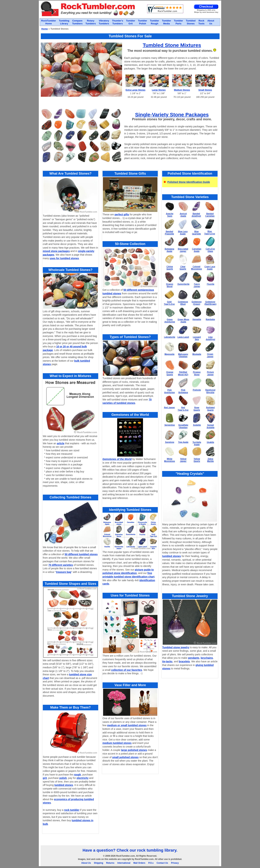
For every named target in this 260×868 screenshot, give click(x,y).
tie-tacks (167, 661)
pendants (194, 658)
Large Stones (159, 90)
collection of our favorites (127, 670)
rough (77, 775)
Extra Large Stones (136, 90)
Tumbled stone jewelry (176, 647)
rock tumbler (72, 810)
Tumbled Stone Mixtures (172, 45)
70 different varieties (61, 565)
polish (63, 778)
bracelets (184, 661)
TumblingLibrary (64, 22)
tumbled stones (64, 785)
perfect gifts (122, 214)
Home (45, 29)
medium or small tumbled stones (127, 725)
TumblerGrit (131, 22)
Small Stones (205, 90)
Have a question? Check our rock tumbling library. (130, 850)
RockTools (201, 22)
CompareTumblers (77, 22)
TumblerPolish (142, 22)
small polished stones (125, 757)
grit (45, 778)
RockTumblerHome (49, 22)
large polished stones (134, 750)
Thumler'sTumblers (118, 22)
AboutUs (211, 22)
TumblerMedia (166, 22)
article (61, 443)
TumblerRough (155, 22)
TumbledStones (191, 22)
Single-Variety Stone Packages (172, 115)
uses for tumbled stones (64, 258)
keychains (207, 658)
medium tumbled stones (117, 743)
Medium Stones (182, 90)
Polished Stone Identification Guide (189, 182)
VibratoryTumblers (104, 22)
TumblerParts (178, 22)
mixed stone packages (56, 251)
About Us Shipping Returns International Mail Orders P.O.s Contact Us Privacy (130, 863)
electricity (82, 778)
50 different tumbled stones (81, 554)
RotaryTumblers (91, 22)
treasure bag (64, 572)
